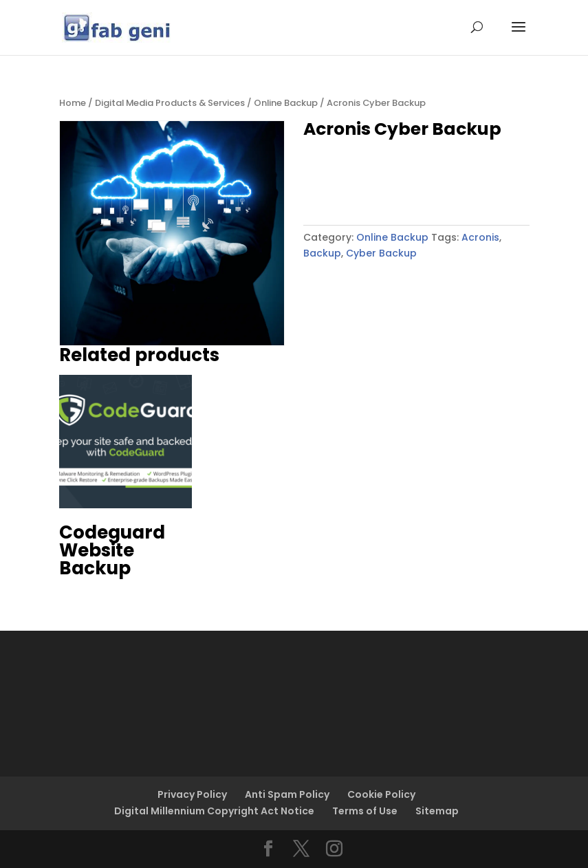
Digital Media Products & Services (170, 103)
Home (73, 103)
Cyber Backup (381, 253)
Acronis (480, 237)
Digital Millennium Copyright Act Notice (214, 811)
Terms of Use (365, 811)
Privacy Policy (192, 794)
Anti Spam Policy (287, 794)
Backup (322, 253)
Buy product (360, 181)
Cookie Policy (381, 794)
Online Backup (286, 103)
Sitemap (437, 811)
